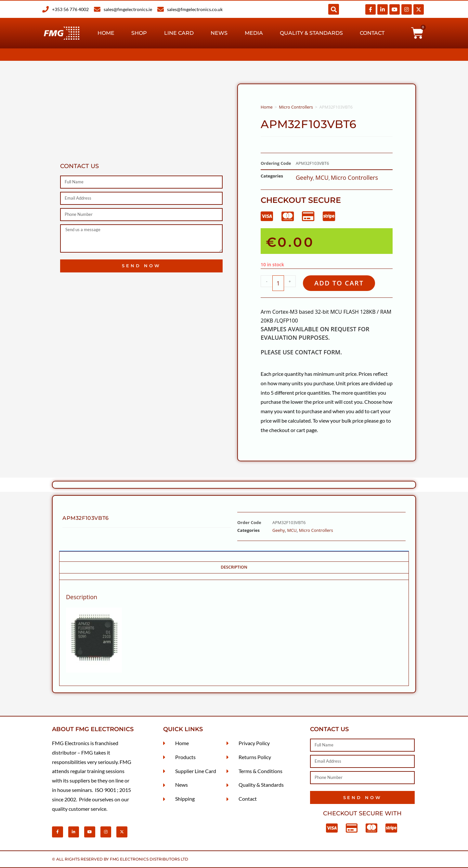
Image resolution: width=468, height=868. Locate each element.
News (219, 33)
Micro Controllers (296, 107)
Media (254, 33)
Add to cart (339, 283)
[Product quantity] (278, 283)
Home (106, 33)
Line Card (179, 33)
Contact (372, 33)
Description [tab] (234, 567)
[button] (334, 9)
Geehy (304, 178)
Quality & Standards (311, 33)
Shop (139, 33)
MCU (322, 178)
